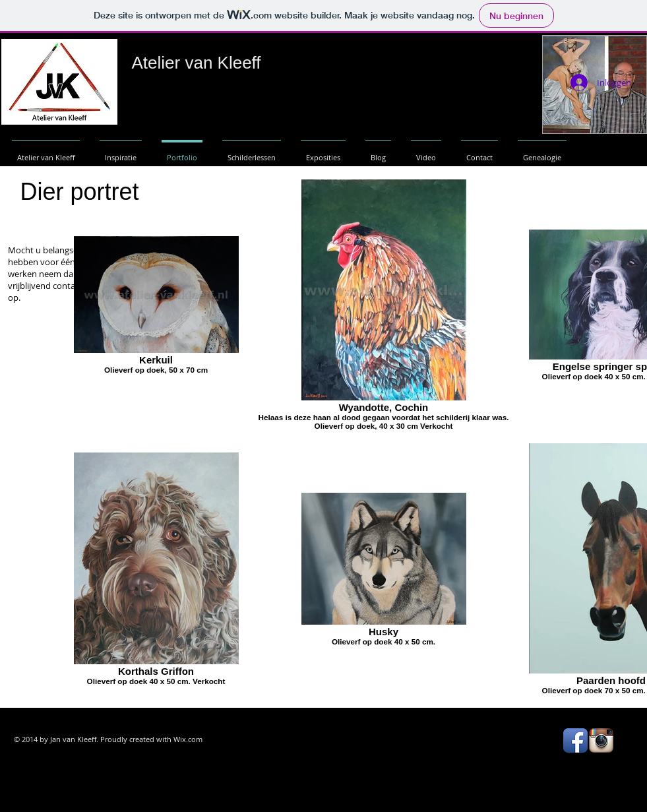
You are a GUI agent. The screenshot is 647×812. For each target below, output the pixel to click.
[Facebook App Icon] (575, 740)
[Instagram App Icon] (601, 740)
